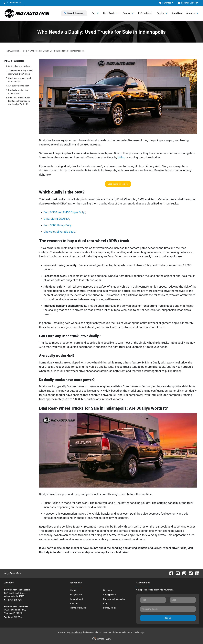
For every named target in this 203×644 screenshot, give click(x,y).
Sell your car (76, 595)
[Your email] (168, 609)
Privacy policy (110, 608)
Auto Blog (177, 13)
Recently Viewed (187, 3)
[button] (13, 3)
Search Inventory (74, 13)
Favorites (165, 3)
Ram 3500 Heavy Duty (58, 225)
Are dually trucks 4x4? (18, 86)
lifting (122, 157)
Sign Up (168, 618)
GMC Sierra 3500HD (56, 219)
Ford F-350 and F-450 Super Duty (64, 212)
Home (73, 590)
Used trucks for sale (118, 184)
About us (74, 603)
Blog (105, 603)
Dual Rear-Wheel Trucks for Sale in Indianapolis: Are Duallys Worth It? (19, 101)
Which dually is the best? (20, 66)
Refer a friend (145, 13)
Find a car (108, 590)
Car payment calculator (114, 599)
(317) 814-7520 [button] (13, 600)
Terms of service (78, 608)
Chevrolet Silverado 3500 (59, 232)
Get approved (109, 595)
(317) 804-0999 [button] (13, 617)
